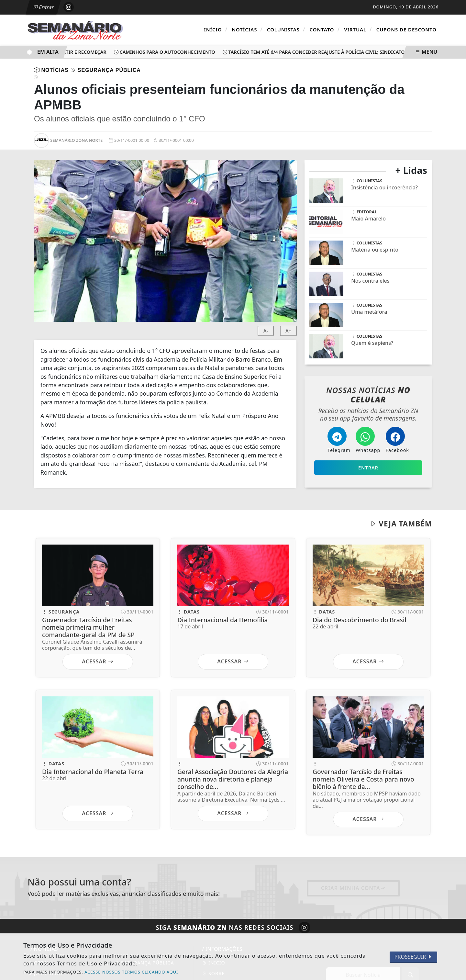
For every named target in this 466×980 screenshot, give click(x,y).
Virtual (358, 29)
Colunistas (286, 29)
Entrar (43, 7)
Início (216, 29)
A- (266, 331)
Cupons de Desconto (406, 29)
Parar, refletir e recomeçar (70, 52)
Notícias (247, 29)
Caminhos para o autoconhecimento (166, 52)
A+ (288, 331)
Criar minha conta (353, 888)
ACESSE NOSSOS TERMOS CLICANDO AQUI (131, 972)
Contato (325, 29)
